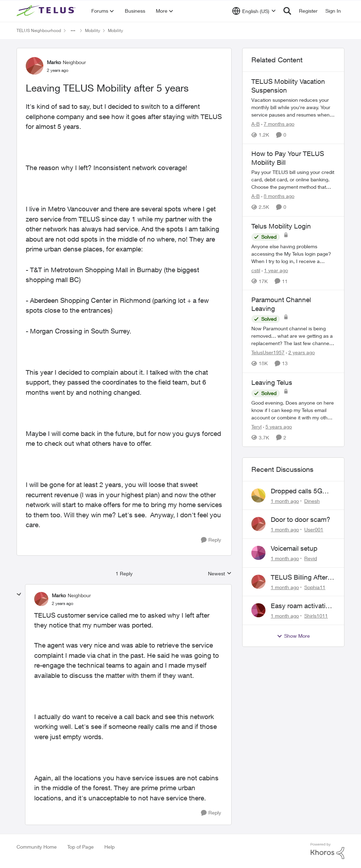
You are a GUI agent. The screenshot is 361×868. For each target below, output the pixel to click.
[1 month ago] (285, 501)
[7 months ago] (278, 124)
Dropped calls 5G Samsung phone (296, 491)
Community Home (37, 847)
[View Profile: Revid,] (258, 553)
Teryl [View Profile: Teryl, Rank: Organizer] (256, 427)
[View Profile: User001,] (258, 524)
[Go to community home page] (47, 11)
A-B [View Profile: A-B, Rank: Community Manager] (256, 124)
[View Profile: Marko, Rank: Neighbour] (35, 66)
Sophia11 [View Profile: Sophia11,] (315, 587)
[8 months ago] (278, 196)
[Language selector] (254, 11)
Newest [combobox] (220, 574)
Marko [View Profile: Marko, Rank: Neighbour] (54, 62)
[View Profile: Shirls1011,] (258, 610)
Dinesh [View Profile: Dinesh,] (312, 501)
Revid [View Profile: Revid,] (311, 558)
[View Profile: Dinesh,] (258, 495)
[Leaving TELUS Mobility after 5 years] (63, 604)
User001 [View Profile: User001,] (314, 529)
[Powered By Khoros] (328, 851)
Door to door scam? (301, 519)
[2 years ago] (300, 353)
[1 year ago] (275, 270)
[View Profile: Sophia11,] (258, 582)
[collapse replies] (19, 594)
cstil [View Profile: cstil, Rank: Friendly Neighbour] (256, 270)
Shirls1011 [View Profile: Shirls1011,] (316, 616)
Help (109, 847)
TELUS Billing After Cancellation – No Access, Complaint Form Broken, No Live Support (299, 577)
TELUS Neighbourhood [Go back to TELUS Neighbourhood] (39, 30)
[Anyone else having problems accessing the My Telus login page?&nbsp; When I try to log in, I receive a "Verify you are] (293, 253)
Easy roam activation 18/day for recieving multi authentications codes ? (302, 606)
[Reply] (211, 540)
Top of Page (81, 847)
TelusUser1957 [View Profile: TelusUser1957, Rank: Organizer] (268, 353)
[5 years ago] (277, 427)
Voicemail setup (294, 548)
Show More (293, 636)
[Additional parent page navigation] (73, 31)
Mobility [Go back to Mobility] (93, 30)
